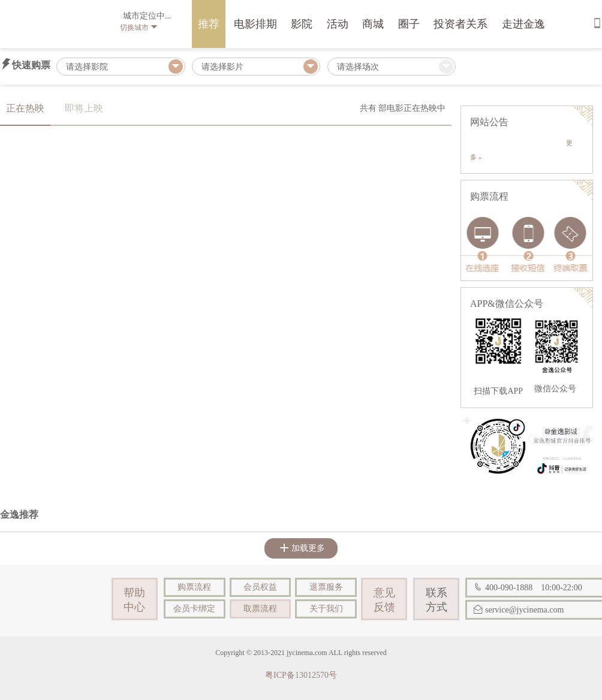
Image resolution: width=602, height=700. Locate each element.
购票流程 (194, 587)
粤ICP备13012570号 (301, 675)
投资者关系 (460, 24)
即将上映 (84, 108)
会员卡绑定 (194, 609)
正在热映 (25, 108)
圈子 (409, 24)
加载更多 (302, 548)
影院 (302, 24)
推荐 (209, 24)
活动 (338, 24)
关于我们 (326, 609)
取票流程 (260, 609)
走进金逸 (523, 24)
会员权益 (260, 587)
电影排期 (255, 24)
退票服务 (326, 587)
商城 (373, 24)
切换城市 (139, 28)
